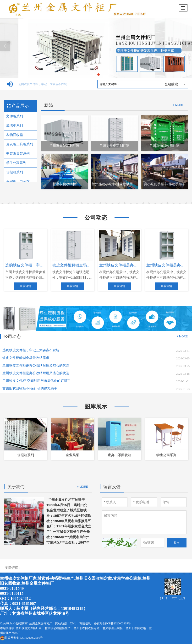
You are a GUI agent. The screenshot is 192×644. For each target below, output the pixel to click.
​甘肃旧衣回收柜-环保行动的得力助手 (33, 388)
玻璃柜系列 (15, 126)
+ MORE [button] (182, 336)
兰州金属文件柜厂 (61, 500)
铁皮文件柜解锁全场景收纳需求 (30, 358)
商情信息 (85, 623)
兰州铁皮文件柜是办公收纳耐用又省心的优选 (36, 365)
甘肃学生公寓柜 (113, 628)
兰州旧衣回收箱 (136, 628)
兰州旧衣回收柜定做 (87, 628)
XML (73, 623)
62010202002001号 (21, 638)
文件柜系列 (15, 116)
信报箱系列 (15, 172)
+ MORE (178, 105)
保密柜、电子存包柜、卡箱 (20, 181)
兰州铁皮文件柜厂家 (29, 628)
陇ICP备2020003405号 (117, 623)
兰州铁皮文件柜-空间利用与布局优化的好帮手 (36, 381)
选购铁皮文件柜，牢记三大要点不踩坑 (46, 84)
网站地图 (61, 623)
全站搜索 (171, 84)
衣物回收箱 (15, 135)
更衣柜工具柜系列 (20, 144)
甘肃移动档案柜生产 (58, 628)
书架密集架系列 (18, 154)
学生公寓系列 (16, 163)
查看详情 (26, 286)
